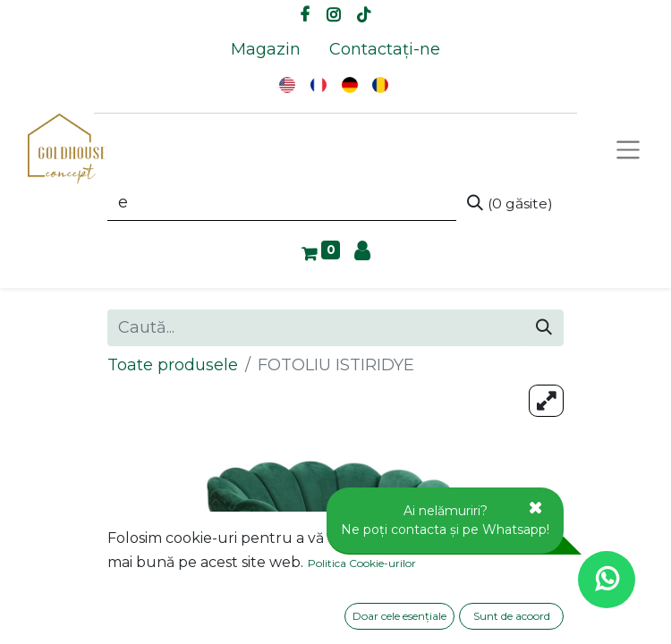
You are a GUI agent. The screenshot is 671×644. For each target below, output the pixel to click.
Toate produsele (173, 365)
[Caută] (510, 203)
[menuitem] (266, 50)
